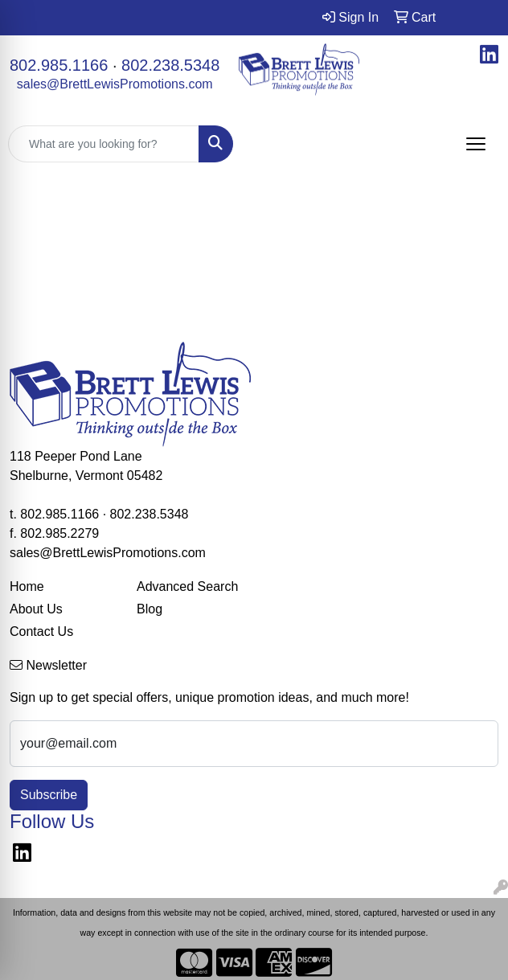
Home (27, 586)
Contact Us (41, 631)
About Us (36, 609)
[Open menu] (476, 144)
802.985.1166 (59, 65)
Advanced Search (187, 586)
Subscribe (49, 795)
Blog (150, 609)
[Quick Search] (104, 144)
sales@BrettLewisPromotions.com (115, 84)
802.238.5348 (170, 65)
